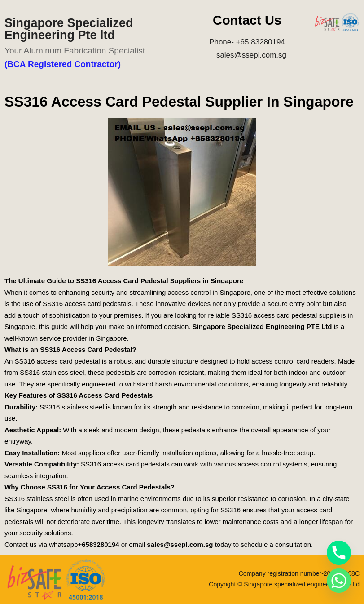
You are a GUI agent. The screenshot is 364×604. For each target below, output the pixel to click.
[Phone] (339, 553)
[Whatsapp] (339, 581)
